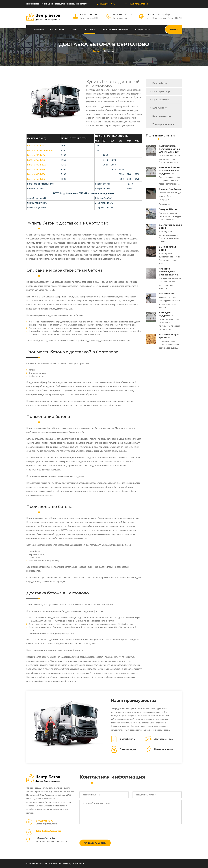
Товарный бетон (168, 209)
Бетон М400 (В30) (36, 174)
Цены (74, 29)
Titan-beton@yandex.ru (138, 4)
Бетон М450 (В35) (36, 179)
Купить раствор (161, 92)
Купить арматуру (162, 116)
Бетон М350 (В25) (36, 170)
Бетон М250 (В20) (36, 160)
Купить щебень (161, 100)
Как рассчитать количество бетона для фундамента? (170, 149)
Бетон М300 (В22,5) (37, 165)
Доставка (89, 29)
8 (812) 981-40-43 (107, 4)
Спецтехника (143, 29)
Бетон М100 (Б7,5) (36, 146)
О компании (57, 29)
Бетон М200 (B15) (36, 155)
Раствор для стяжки (170, 189)
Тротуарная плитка (163, 124)
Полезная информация (115, 29)
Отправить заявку (95, 843)
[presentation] (100, 831)
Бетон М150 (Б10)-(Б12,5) (40, 150)
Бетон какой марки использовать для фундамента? (169, 171)
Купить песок (160, 108)
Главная (39, 29)
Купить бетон (160, 83)
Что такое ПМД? (168, 294)
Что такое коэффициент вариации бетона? (169, 272)
